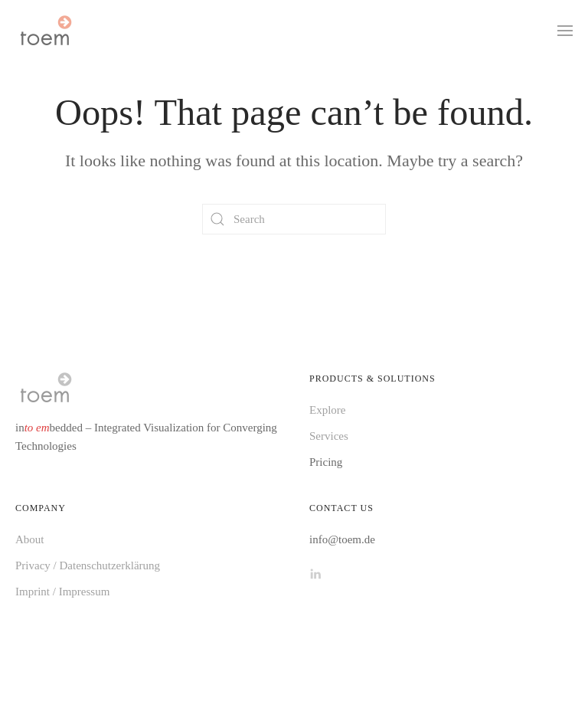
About (30, 539)
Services (329, 436)
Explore (327, 410)
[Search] (294, 219)
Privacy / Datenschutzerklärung (88, 565)
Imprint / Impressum (62, 592)
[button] (565, 31)
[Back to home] (45, 31)
